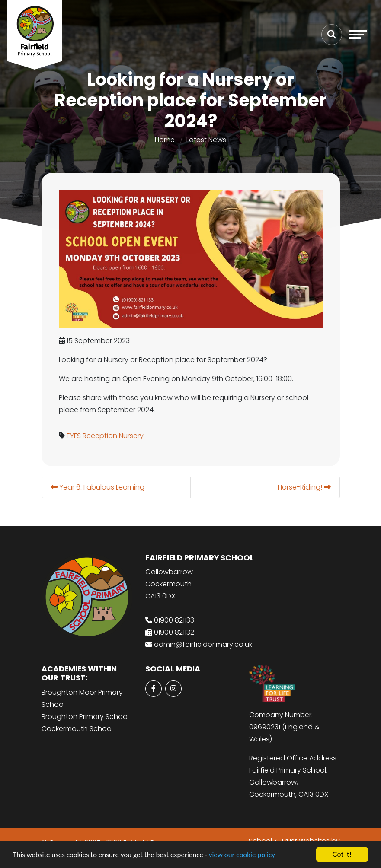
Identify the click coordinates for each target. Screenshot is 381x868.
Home (165, 140)
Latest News (206, 140)
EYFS (74, 436)
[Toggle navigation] (358, 35)
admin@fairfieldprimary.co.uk (203, 644)
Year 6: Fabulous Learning (98, 487)
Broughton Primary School (85, 717)
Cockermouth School (77, 729)
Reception (100, 436)
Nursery (132, 436)
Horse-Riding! (305, 487)
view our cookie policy (242, 855)
